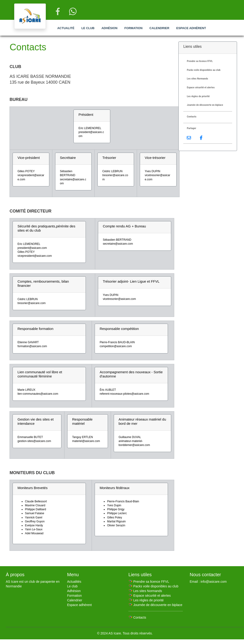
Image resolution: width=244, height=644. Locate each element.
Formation (134, 28)
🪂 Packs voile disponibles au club (153, 586)
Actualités (74, 582)
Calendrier (159, 28)
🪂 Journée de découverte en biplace (155, 605)
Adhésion (109, 28)
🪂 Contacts (137, 617)
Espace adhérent (191, 28)
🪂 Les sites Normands (145, 591)
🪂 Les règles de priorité (146, 600)
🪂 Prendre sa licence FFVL (149, 582)
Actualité (66, 28)
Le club (88, 28)
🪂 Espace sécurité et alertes (150, 596)
